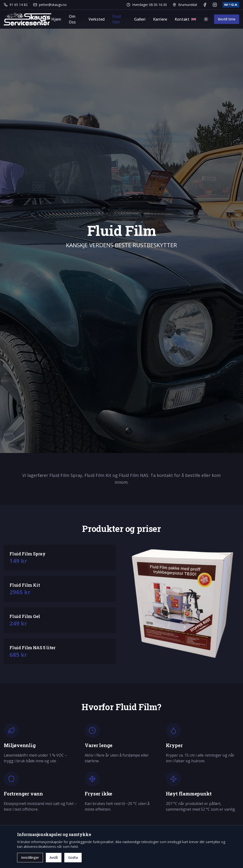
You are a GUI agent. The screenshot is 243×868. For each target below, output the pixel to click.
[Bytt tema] (206, 19)
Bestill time (227, 19)
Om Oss (72, 19)
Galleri (140, 19)
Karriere (160, 19)
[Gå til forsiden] (28, 19)
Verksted (97, 19)
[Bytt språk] (194, 19)
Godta (73, 857)
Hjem (56, 19)
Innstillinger (30, 857)
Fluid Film (117, 19)
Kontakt (182, 19)
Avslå (54, 857)
